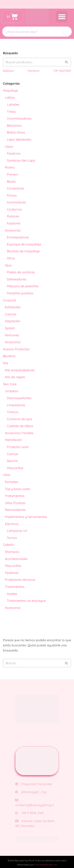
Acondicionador (16, 559)
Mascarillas (15, 468)
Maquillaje (10, 91)
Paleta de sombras (21, 272)
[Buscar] (67, 32)
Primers (13, 174)
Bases (11, 181)
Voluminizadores (19, 118)
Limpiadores (16, 405)
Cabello (9, 545)
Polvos (12, 195)
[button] (62, 17)
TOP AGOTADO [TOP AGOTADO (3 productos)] (62, 71)
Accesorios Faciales (19, 433)
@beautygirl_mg (31, 792)
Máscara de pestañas (23, 286)
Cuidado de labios (20, 426)
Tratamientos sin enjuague (26, 601)
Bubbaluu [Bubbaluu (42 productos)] (8, 71)
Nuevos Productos (16, 349)
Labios (10, 97)
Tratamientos (15, 496)
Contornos (15, 209)
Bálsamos (14, 125)
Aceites (12, 594)
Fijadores (14, 153)
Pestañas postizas (20, 293)
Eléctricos (12, 524)
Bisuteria (9, 356)
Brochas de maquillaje (23, 251)
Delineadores (17, 279)
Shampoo (12, 552)
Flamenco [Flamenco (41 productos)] (34, 71)
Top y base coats (17, 489)
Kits (6, 363)
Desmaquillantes (19, 398)
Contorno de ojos (20, 419)
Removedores (15, 510)
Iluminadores (16, 202)
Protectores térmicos (20, 580)
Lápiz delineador (19, 139)
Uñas (7, 475)
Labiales (13, 104)
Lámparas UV (17, 531)
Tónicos (13, 412)
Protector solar (18, 447)
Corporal (9, 300)
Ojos (8, 265)
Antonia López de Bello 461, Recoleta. (35, 823)
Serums (12, 461)
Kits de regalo (15, 377)
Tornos (12, 538)
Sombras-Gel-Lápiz (21, 160)
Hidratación (13, 440)
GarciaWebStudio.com (46, 865)
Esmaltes (12, 482)
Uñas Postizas (15, 503)
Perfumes (12, 335)
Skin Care (10, 384)
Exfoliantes (13, 307)
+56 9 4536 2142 (29, 813)
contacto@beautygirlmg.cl (35, 803)
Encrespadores (18, 237)
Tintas (11, 112)
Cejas (9, 146)
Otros (11, 258)
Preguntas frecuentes (34, 784)
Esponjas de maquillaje (24, 244)
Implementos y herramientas (26, 517)
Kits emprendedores (20, 370)
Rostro (10, 167)
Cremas (11, 314)
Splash (10, 328)
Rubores (13, 216)
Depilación (13, 321)
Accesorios (13, 230)
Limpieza (12, 391)
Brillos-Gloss (16, 132)
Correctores (15, 188)
